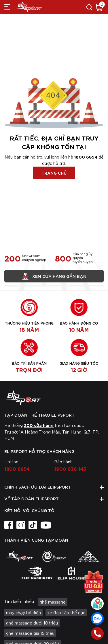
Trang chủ (54, 173)
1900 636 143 (70, 469)
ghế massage (53, 602)
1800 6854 (86, 157)
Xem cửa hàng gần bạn (54, 276)
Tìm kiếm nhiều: (20, 601)
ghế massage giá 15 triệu (30, 633)
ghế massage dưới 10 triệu (32, 623)
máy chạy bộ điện (23, 612)
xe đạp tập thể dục (66, 612)
